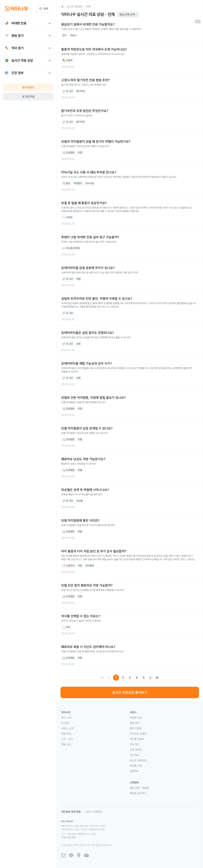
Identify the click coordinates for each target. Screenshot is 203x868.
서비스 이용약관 (94, 812)
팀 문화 (65, 723)
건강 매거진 (136, 750)
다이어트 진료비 (138, 734)
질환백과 (134, 771)
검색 (44, 9)
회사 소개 (66, 718)
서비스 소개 (67, 728)
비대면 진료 (136, 718)
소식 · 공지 (67, 739)
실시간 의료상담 (138, 760)
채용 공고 (66, 744)
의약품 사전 (136, 766)
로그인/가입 (28, 97)
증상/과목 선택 (128, 15)
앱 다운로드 (28, 87)
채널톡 (145, 788)
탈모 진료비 (136, 728)
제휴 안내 (66, 734)
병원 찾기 (135, 723)
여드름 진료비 (137, 739)
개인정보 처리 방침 (71, 812)
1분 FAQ (134, 755)
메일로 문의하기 (138, 793)
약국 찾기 (135, 744)
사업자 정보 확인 (105, 831)
